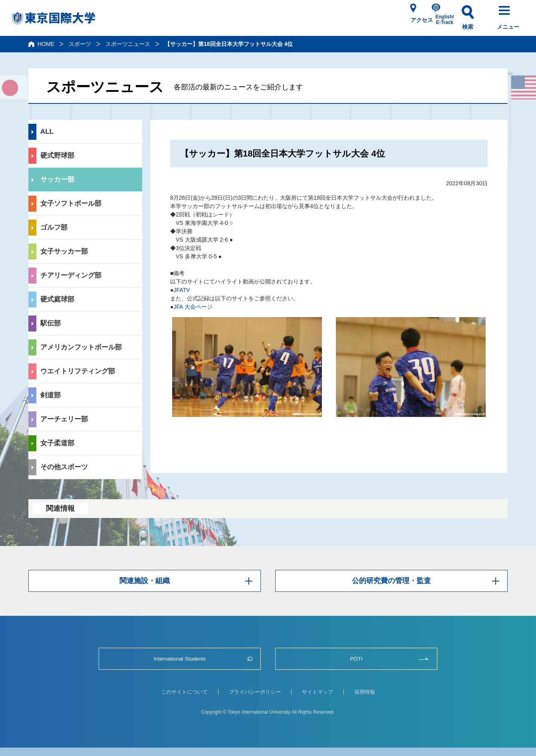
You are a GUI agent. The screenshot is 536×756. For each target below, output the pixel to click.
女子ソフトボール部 (71, 203)
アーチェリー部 (64, 419)
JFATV (182, 290)
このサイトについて (184, 692)
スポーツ (80, 44)
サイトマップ (318, 692)
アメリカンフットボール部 (81, 347)
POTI (356, 659)
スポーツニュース (128, 44)
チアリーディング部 (71, 275)
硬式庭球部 (57, 299)
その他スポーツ (64, 467)
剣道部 (51, 395)
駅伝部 (51, 323)
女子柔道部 (57, 443)
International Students (180, 659)
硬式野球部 (57, 156)
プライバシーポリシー (255, 692)
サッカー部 (57, 180)
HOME (46, 44)
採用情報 (365, 692)
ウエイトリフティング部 (78, 371)
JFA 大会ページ (193, 307)
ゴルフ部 (54, 227)
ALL (47, 132)
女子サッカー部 (64, 251)
